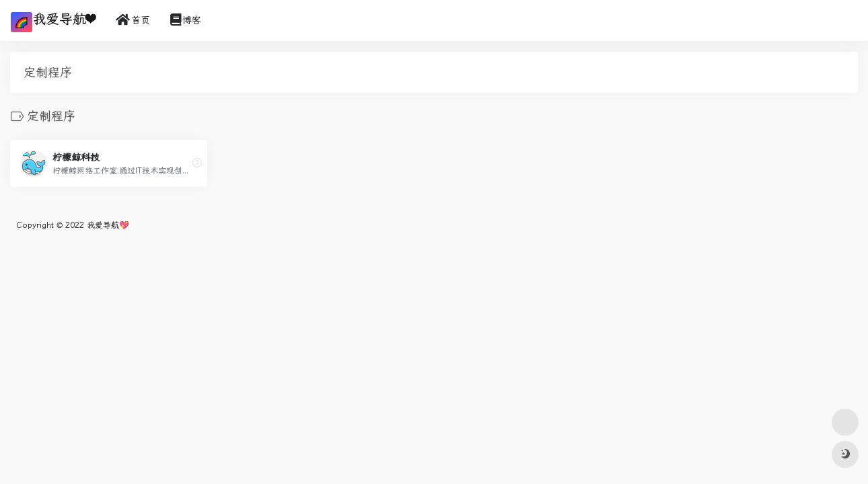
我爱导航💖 (108, 225)
